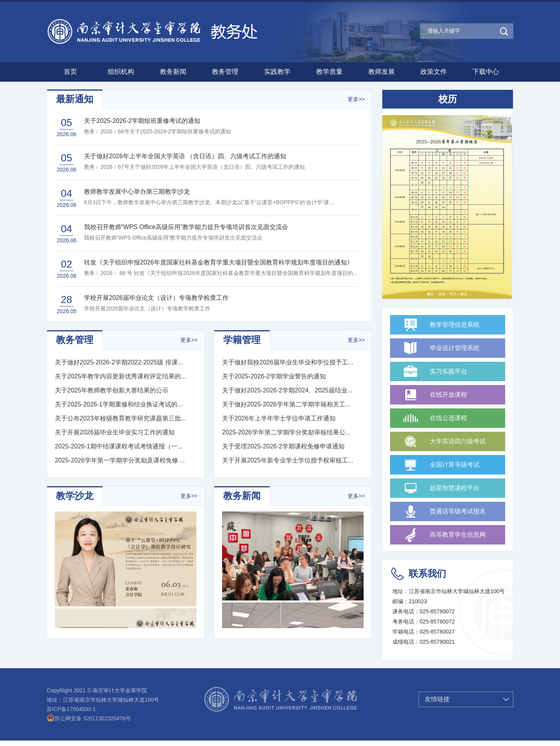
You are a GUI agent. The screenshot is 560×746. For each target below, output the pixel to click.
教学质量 (329, 72)
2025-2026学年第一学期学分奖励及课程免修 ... (120, 460)
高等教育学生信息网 (458, 535)
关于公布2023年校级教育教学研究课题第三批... (120, 418)
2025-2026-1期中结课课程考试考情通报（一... (119, 446)
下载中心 (486, 72)
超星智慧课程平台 (455, 488)
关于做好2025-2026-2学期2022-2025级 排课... (119, 362)
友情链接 (437, 699)
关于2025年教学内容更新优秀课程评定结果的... (120, 376)
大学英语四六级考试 (458, 441)
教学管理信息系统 (455, 325)
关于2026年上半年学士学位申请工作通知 (279, 418)
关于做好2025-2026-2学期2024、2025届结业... (287, 390)
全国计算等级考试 (455, 465)
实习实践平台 (448, 371)
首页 (70, 72)
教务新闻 (173, 72)
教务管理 (225, 72)
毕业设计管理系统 (455, 348)
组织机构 (121, 72)
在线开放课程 (448, 395)
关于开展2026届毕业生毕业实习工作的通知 (115, 432)
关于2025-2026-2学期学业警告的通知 (274, 376)
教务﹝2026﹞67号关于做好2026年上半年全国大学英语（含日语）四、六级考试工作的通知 (194, 167)
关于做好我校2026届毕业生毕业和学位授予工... (288, 362)
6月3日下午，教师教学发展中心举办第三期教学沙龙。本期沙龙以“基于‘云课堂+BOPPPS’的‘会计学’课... (209, 202)
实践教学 (277, 72)
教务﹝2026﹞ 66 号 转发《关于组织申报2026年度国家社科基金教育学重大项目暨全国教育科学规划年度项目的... (221, 273)
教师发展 (381, 72)
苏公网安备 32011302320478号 (89, 718)
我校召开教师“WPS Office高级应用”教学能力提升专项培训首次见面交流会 (173, 238)
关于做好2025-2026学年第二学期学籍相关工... (286, 404)
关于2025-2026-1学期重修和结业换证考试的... (119, 404)
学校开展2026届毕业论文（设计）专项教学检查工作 (147, 308)
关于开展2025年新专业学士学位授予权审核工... (288, 460)
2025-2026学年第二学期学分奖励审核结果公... (286, 432)
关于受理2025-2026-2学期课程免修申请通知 (283, 446)
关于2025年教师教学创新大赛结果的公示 (112, 390)
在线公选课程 (448, 418)
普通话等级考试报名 (458, 511)
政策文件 (434, 72)
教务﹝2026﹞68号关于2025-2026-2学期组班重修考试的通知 (157, 131)
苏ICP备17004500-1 (71, 709)
